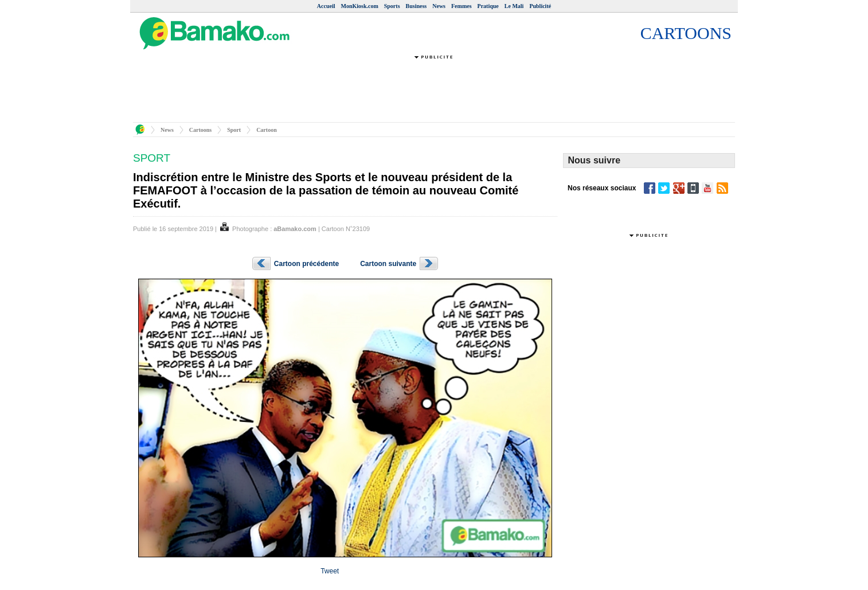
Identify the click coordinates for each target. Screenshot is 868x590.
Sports (392, 6)
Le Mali (514, 6)
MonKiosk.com (359, 6)
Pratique (488, 6)
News (439, 6)
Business (417, 6)
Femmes (462, 6)
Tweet (330, 571)
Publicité (540, 6)
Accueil (326, 6)
